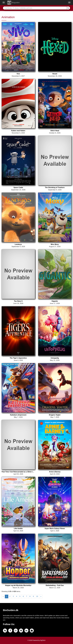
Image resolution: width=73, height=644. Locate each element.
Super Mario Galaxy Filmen (55, 529)
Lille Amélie (18, 529)
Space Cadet (18, 188)
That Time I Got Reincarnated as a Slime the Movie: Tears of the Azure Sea (18, 472)
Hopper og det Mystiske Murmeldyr (18, 585)
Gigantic (55, 301)
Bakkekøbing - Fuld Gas (55, 585)
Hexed (55, 74)
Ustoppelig (55, 358)
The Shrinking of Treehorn (55, 188)
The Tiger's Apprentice (18, 358)
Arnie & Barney (55, 472)
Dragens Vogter (55, 415)
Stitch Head (55, 131)
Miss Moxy (55, 244)
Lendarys (18, 244)
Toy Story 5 (18, 301)
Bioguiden (13, 3)
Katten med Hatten (18, 131)
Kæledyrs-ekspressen (18, 415)
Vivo (18, 74)
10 (37, 596)
